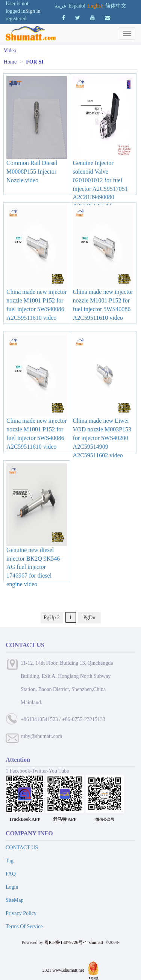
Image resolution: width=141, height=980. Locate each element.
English (95, 6)
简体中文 (116, 6)
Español (77, 6)
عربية (61, 6)
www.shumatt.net (68, 970)
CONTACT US (22, 848)
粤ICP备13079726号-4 (66, 942)
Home (10, 62)
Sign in (33, 11)
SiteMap (14, 900)
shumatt (96, 942)
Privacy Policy (21, 913)
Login (12, 887)
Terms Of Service (24, 926)
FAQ (11, 874)
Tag (10, 861)
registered (16, 19)
